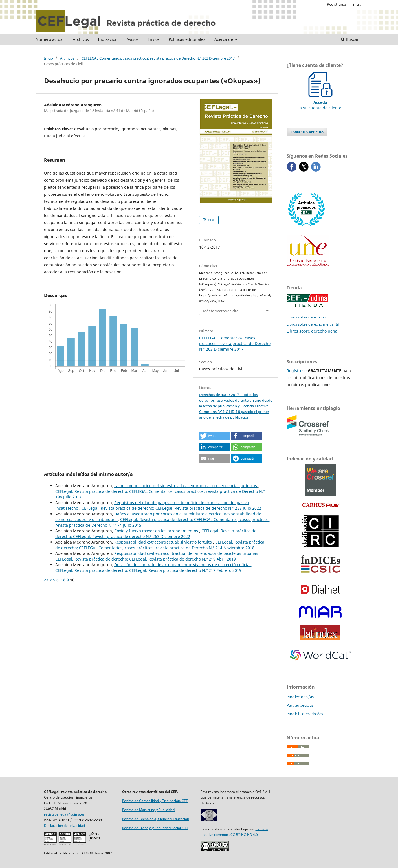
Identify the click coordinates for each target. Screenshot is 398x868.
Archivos (81, 39)
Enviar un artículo (307, 132)
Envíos (154, 39)
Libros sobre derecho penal (313, 331)
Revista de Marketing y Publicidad (148, 810)
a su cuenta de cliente (320, 102)
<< (46, 580)
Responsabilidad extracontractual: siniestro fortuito (164, 542)
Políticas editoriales (187, 39)
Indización (108, 39)
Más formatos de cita (221, 311)
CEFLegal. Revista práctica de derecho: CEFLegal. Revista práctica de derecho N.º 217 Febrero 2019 (148, 570)
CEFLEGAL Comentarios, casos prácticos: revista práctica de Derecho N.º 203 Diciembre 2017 (158, 58)
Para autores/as (300, 705)
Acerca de (224, 39)
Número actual (50, 39)
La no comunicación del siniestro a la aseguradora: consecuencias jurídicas (186, 486)
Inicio (49, 58)
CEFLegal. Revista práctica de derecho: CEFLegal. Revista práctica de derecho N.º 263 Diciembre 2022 (156, 534)
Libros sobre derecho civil (308, 317)
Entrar (358, 4)
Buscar (350, 39)
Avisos (133, 39)
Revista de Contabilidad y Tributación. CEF (155, 801)
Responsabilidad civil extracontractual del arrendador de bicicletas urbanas (187, 553)
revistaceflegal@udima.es (64, 814)
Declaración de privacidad (64, 826)
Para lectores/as (300, 697)
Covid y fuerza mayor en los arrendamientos (157, 531)
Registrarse (336, 4)
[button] (215, 436)
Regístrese (297, 371)
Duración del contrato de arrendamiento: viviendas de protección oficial (183, 565)
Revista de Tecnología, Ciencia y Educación (156, 819)
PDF (211, 220)
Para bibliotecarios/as (305, 714)
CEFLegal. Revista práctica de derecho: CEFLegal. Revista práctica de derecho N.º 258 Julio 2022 (171, 508)
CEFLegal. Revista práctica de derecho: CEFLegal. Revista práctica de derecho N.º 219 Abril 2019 (146, 559)
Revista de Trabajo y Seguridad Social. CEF (155, 828)
